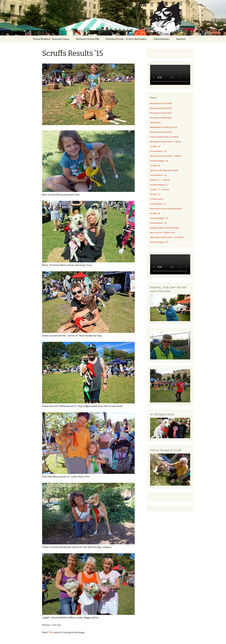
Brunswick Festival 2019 (161, 132)
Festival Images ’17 (159, 185)
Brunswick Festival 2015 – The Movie (167, 237)
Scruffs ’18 (155, 166)
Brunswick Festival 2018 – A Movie (166, 156)
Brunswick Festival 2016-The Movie (166, 209)
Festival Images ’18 (159, 161)
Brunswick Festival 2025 (161, 103)
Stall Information (161, 39)
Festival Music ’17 (158, 204)
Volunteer (181, 39)
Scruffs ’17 (155, 194)
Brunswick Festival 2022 (161, 118)
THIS (50, 632)
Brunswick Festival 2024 (161, 108)
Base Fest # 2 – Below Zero (163, 232)
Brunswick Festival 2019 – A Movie (166, 142)
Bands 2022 (155, 122)
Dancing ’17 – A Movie (160, 180)
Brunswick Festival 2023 (161, 113)
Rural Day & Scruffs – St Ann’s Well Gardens (126, 39)
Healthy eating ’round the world (165, 228)
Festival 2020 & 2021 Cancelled (164, 137)
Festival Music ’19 (158, 151)
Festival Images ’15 (159, 242)
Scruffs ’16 (155, 213)
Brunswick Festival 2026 (88, 39)
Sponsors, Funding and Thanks (164, 170)
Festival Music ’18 (158, 175)
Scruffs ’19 (155, 146)
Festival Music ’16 (158, 223)
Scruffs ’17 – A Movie (160, 189)
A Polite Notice (157, 199)
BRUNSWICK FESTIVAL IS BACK (164, 127)
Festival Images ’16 (159, 218)
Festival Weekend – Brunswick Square (51, 39)
